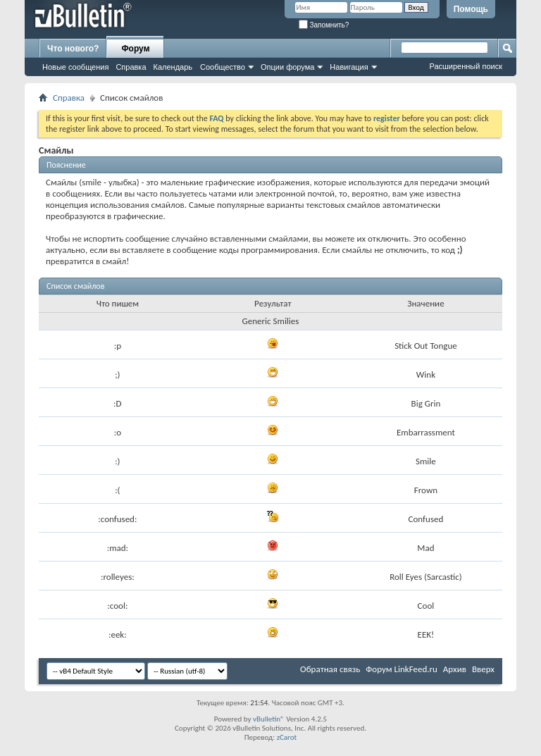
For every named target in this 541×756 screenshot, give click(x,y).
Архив (455, 669)
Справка (131, 67)
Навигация (349, 67)
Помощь (471, 9)
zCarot (287, 737)
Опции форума (287, 67)
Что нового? (73, 49)
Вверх (483, 669)
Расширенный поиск (466, 66)
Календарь (173, 67)
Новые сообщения (75, 67)
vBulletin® (269, 719)
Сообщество (223, 67)
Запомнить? (324, 25)
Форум (135, 49)
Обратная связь (330, 669)
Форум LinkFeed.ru (402, 669)
